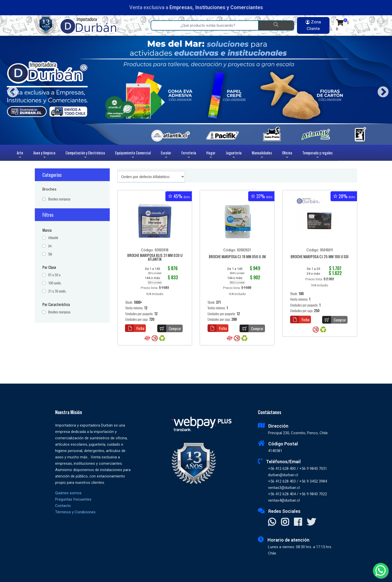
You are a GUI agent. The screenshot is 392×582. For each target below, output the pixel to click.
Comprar (169, 328)
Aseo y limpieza (44, 155)
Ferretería (189, 155)
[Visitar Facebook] (298, 522)
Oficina (287, 155)
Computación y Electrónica (85, 155)
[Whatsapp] (381, 571)
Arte (20, 155)
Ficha (135, 328)
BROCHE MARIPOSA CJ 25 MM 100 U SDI (320, 257)
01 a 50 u (54, 275)
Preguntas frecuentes (73, 499)
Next (381, 90)
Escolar (166, 155)
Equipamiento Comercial (133, 155)
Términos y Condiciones (75, 512)
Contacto (63, 506)
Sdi (50, 254)
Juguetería (234, 155)
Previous (11, 90)
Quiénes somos (68, 493)
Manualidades (262, 155)
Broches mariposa (59, 199)
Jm (50, 246)
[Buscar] (276, 25)
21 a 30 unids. (57, 291)
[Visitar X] (311, 522)
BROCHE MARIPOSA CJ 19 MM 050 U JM (237, 257)
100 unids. (55, 283)
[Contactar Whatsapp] (272, 522)
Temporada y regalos (317, 155)
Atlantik (53, 238)
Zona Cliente (313, 25)
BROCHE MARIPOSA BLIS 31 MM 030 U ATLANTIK (155, 258)
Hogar (211, 155)
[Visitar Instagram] (285, 522)
